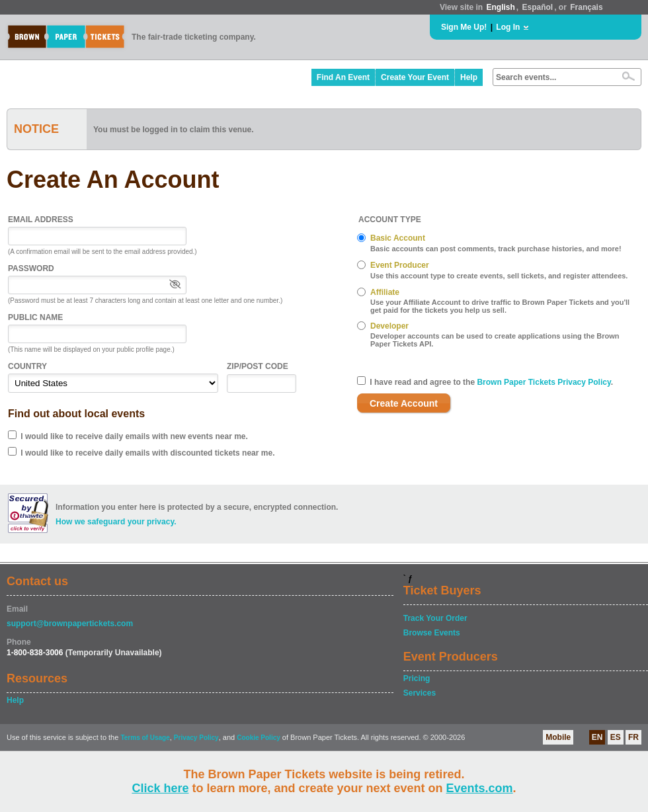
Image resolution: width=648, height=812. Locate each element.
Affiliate (385, 292)
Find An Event (343, 77)
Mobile (558, 737)
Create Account (404, 403)
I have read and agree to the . (491, 382)
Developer (389, 326)
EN (597, 737)
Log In (508, 27)
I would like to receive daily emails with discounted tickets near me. (147, 453)
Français (586, 7)
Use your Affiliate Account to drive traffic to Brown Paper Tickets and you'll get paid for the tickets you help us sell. (500, 306)
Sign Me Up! (464, 27)
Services (420, 693)
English (500, 7)
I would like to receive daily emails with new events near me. (134, 436)
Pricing (417, 678)
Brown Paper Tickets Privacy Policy (544, 382)
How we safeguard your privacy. (116, 522)
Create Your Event (415, 77)
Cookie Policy (259, 738)
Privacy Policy (196, 738)
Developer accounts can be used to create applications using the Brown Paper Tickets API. (495, 340)
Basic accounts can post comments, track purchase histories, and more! (496, 249)
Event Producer (400, 265)
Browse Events (432, 633)
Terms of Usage (145, 738)
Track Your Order (435, 618)
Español (538, 7)
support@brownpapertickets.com (70, 624)
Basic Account (398, 238)
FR (633, 737)
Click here (160, 788)
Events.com (480, 788)
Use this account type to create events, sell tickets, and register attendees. (499, 276)
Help (469, 77)
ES (616, 737)
